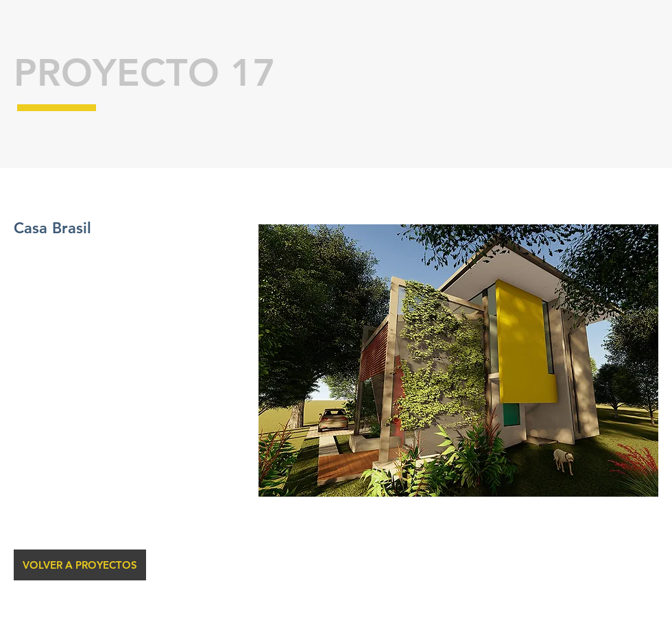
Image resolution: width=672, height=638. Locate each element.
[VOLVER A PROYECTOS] (80, 565)
